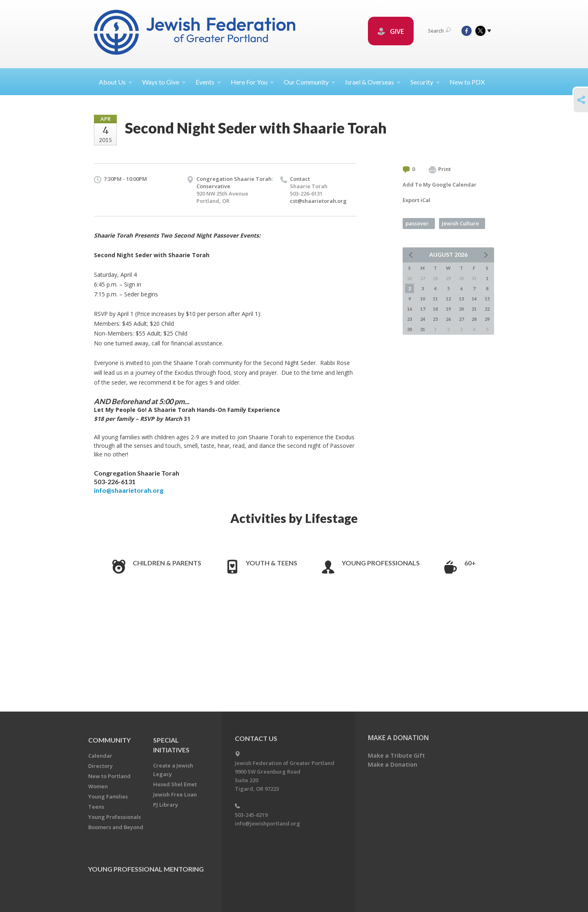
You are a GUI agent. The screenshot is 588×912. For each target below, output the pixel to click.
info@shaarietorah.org (129, 490)
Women (98, 786)
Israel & (373, 82)
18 (435, 309)
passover (417, 223)
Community (109, 740)
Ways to (164, 82)
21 (474, 309)
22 (487, 309)
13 (461, 299)
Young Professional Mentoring (146, 869)
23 (410, 319)
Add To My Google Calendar (440, 185)
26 (448, 319)
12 (448, 299)
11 (435, 299)
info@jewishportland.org (267, 823)
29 (487, 319)
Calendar (100, 756)
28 (474, 319)
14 (474, 299)
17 (423, 309)
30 (410, 329)
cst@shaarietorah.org (318, 201)
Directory (100, 766)
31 (423, 329)
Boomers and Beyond (116, 827)
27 (461, 319)
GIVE (391, 31)
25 (435, 319)
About (116, 82)
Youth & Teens (272, 563)
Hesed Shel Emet (175, 784)
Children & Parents (167, 563)
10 (423, 299)
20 (461, 309)
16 (410, 309)
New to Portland (109, 776)
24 (423, 319)
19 (448, 309)
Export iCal (416, 200)
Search (439, 31)
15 (487, 299)
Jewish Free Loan (175, 794)
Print (440, 169)
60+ (470, 563)
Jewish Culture (460, 223)
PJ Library (166, 805)
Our (310, 82)
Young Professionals (381, 563)
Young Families (108, 796)
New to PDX (467, 82)
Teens (96, 807)
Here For (252, 82)
